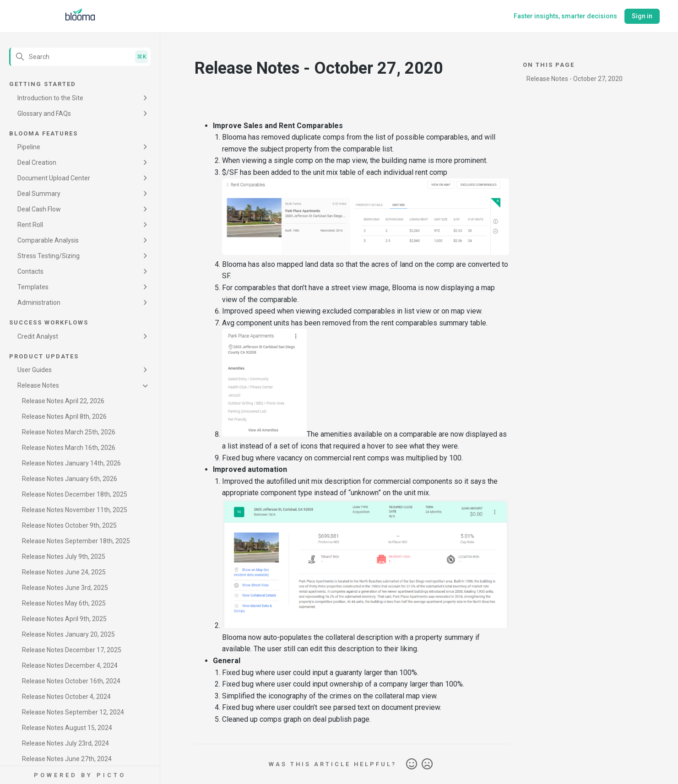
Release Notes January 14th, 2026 (71, 463)
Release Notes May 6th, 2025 (64, 603)
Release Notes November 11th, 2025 (75, 510)
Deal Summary (39, 194)
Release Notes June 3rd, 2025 (65, 588)
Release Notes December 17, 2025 (72, 650)
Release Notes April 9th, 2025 (64, 619)
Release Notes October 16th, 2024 (71, 681)
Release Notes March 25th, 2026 (69, 432)
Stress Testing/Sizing (49, 256)
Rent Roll (30, 225)
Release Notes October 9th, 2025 (69, 525)
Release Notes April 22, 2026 (63, 401)
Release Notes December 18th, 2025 (75, 494)
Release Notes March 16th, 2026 (69, 448)
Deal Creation (37, 162)
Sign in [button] (642, 16)
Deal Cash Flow (39, 209)
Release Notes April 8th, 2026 (64, 416)
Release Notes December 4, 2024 (70, 665)
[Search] (80, 57)
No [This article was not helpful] (427, 764)
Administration (39, 303)
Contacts (30, 271)
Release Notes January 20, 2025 (68, 634)
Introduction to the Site (50, 98)
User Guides (35, 370)
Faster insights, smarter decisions (565, 16)
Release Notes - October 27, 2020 (575, 79)
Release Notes (38, 385)
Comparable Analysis (48, 240)
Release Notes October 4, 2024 (66, 697)
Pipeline (29, 147)
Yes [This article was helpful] (412, 764)
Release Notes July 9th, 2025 (64, 557)
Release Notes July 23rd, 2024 (65, 743)
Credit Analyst (38, 336)
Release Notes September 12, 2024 (73, 712)
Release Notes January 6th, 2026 (70, 479)
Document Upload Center (54, 178)
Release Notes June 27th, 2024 (67, 759)
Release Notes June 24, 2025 (64, 572)
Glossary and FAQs (44, 114)
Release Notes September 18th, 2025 (76, 541)
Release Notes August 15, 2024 (67, 728)
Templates (33, 287)
